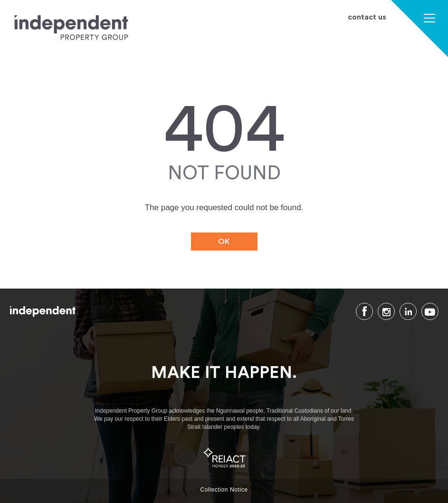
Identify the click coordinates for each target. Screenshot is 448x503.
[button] (429, 19)
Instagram (386, 311)
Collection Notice (224, 490)
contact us (367, 17)
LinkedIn (408, 311)
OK (224, 242)
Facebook (364, 311)
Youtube (430, 311)
